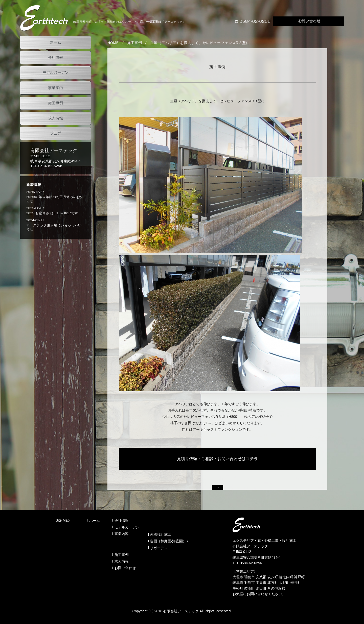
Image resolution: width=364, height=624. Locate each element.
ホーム (56, 42)
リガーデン (159, 548)
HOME (113, 43)
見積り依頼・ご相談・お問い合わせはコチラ (217, 459)
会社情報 (56, 58)
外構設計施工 (161, 534)
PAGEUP (218, 487)
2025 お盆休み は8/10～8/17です (52, 213)
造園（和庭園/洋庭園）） (170, 541)
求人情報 (56, 118)
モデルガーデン (56, 73)
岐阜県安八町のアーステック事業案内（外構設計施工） (44, 18)
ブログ (56, 134)
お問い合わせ (308, 21)
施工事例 (135, 43)
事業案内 (56, 88)
